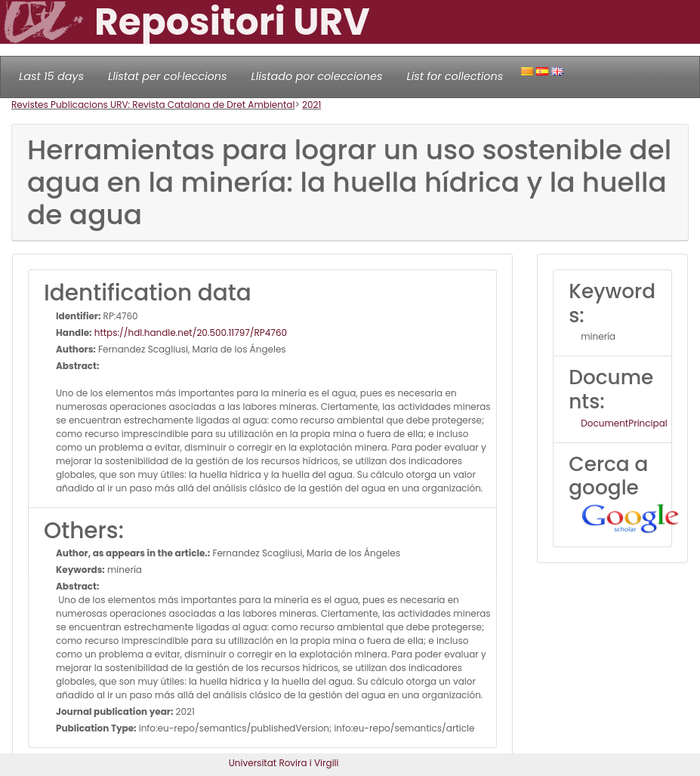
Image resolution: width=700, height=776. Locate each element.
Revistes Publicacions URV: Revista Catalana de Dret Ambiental (153, 105)
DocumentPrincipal (624, 423)
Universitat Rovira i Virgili (284, 763)
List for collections (455, 76)
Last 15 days (51, 76)
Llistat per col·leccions (168, 76)
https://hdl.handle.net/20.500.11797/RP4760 (190, 333)
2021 (311, 105)
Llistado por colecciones (317, 76)
